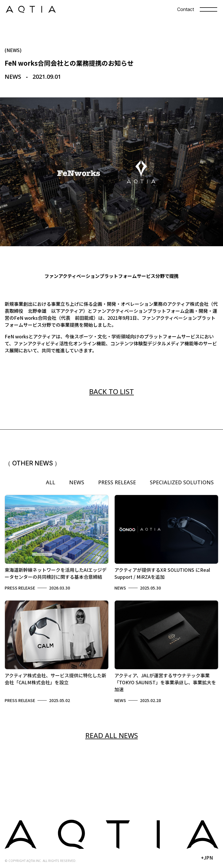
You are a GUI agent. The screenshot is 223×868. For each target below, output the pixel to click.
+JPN (207, 858)
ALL (51, 482)
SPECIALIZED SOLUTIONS (182, 482)
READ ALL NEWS (112, 735)
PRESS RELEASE (117, 482)
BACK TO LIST (111, 391)
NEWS (77, 482)
